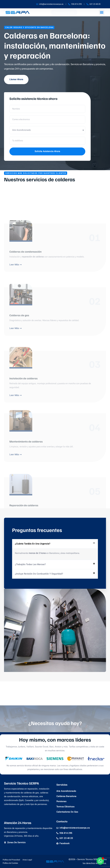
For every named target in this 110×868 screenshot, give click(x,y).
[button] (102, 12)
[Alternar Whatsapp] (100, 861)
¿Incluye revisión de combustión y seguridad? (39, 574)
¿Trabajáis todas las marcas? (30, 564)
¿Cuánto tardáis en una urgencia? (33, 544)
